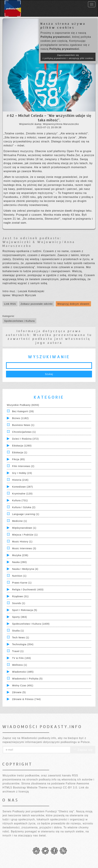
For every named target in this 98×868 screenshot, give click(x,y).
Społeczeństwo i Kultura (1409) (31, 624)
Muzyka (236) (20, 555)
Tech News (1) (21, 638)
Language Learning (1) (26, 514)
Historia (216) (20, 480)
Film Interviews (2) (23, 466)
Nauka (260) (19, 562)
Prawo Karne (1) (22, 583)
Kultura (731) (20, 500)
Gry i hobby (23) (22, 473)
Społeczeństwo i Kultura (19, 321)
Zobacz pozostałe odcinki (36, 304)
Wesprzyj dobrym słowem (73, 304)
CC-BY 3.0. (70, 788)
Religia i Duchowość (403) (28, 590)
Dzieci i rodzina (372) (25, 439)
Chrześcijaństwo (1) (24, 432)
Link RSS (10, 304)
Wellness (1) (20, 665)
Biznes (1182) (20, 418)
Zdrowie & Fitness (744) (26, 699)
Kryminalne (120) (22, 494)
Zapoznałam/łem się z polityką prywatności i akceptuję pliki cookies (68, 57)
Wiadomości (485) (23, 672)
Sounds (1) (19, 603)
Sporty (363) (20, 617)
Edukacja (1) (20, 452)
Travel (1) (18, 651)
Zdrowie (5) (19, 692)
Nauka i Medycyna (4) (25, 569)
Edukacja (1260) (22, 446)
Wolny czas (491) (23, 685)
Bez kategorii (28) (23, 411)
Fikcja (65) (18, 459)
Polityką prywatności (55, 37)
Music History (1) (22, 542)
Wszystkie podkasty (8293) (23, 405)
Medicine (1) (20, 521)
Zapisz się (83, 750)
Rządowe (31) (20, 596)
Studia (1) (18, 631)
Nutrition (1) (19, 576)
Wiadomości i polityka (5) (27, 679)
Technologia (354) (23, 644)
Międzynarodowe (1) (24, 528)
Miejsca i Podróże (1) (25, 535)
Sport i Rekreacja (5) (25, 610)
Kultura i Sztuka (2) (24, 507)
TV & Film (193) (22, 658)
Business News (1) (23, 425)
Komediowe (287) (23, 487)
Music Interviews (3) (24, 548)
